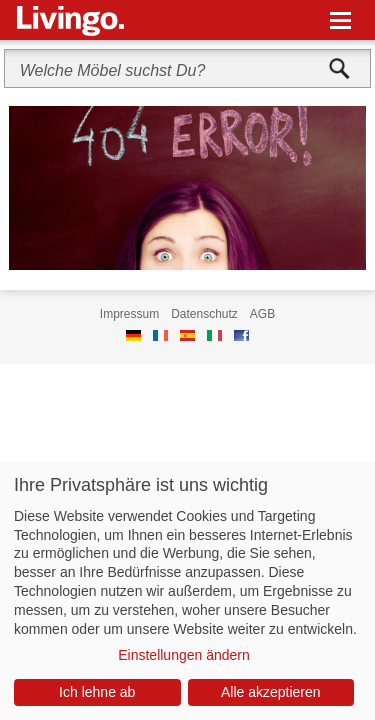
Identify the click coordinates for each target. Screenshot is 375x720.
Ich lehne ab (97, 692)
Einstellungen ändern (184, 655)
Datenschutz (204, 314)
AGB (262, 314)
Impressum (129, 314)
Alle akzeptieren (271, 692)
